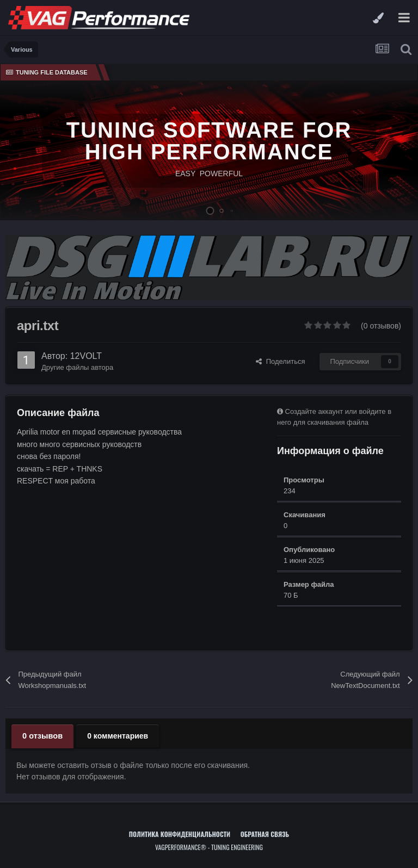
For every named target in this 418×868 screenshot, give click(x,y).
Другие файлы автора (77, 367)
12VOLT (86, 356)
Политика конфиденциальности (180, 833)
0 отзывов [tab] (42, 736)
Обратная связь (265, 833)
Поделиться (280, 361)
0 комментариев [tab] (116, 736)
